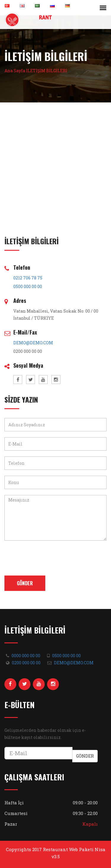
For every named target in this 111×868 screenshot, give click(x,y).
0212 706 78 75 (28, 278)
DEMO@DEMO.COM (33, 343)
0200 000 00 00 (26, 663)
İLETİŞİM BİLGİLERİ (47, 71)
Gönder (25, 583)
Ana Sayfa (15, 71)
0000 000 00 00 (26, 656)
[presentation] (49, 558)
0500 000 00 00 (28, 286)
